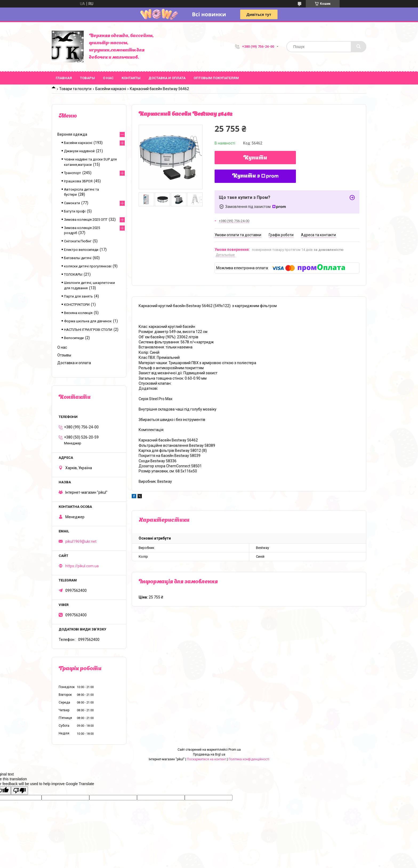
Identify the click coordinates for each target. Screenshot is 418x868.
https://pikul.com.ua (82, 566)
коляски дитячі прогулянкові (88, 266)
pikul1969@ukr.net (81, 541)
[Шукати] (359, 47)
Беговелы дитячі (78, 258)
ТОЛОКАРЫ (73, 274)
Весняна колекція (78, 313)
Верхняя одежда (72, 134)
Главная (64, 78)
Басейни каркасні (111, 89)
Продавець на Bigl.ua (209, 754)
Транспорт (73, 173)
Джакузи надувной (79, 151)
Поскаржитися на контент (206, 759)
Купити (255, 158)
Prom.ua (235, 750)
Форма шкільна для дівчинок (88, 321)
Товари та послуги (75, 89)
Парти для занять (78, 296)
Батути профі (75, 211)
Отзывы (64, 355)
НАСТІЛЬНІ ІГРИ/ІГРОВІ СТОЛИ (88, 330)
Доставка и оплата (167, 78)
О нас (108, 78)
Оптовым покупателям (216, 78)
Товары (87, 78)
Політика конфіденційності (249, 759)
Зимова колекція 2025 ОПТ (86, 220)
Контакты (131, 78)
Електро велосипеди (81, 250)
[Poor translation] (19, 791)
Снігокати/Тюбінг (78, 241)
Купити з (255, 176)
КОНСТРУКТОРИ (77, 305)
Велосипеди (74, 338)
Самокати (72, 203)
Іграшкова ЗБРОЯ (78, 181)
